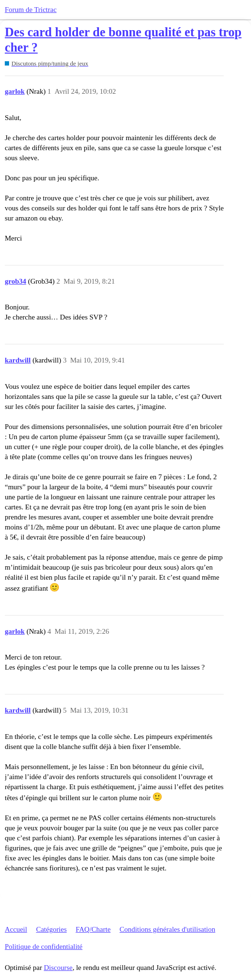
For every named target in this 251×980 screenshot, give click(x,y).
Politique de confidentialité (44, 947)
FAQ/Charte (93, 929)
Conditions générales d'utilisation (167, 929)
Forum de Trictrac (31, 10)
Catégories (51, 929)
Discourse (58, 968)
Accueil (16, 929)
